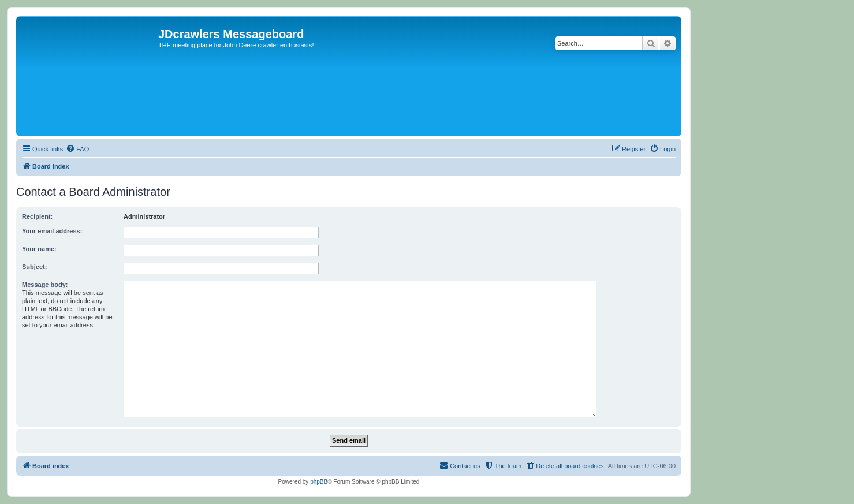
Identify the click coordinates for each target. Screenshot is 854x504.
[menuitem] (77, 149)
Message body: (45, 285)
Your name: (39, 249)
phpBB (319, 482)
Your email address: (52, 231)
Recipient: (37, 216)
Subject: (34, 267)
